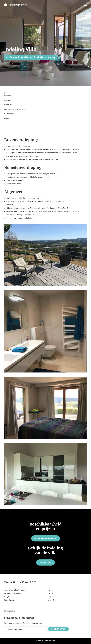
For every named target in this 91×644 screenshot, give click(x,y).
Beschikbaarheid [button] (46, 538)
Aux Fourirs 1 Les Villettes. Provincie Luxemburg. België (15, 593)
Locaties (51, 593)
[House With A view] (16, 5)
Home (50, 590)
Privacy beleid (10, 611)
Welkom (7, 96)
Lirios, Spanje (9, 600)
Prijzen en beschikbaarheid (15, 109)
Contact (7, 118)
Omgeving (8, 105)
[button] (86, 5)
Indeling (7, 100)
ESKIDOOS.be (50, 641)
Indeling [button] (45, 562)
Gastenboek (9, 114)
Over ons (51, 596)
